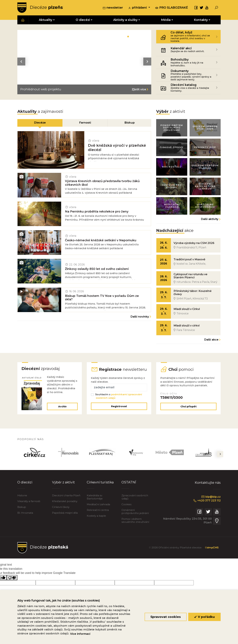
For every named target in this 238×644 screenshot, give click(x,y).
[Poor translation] (12, 586)
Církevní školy (61, 515)
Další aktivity (210, 221)
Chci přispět (188, 415)
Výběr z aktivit (64, 491)
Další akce (211, 343)
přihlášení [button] (138, 8)
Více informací (80, 634)
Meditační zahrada (98, 513)
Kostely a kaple (96, 524)
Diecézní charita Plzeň (66, 504)
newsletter (113, 8)
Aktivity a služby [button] (125, 20)
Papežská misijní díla (65, 521)
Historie (22, 504)
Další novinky (140, 320)
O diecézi (25, 491)
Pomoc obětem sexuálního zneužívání (135, 529)
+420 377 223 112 (206, 509)
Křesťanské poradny (65, 510)
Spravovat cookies (166, 617)
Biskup (22, 515)
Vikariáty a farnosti (29, 510)
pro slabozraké (172, 8)
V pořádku (205, 617)
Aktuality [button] (46, 20)
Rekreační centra (98, 518)
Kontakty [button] (201, 20)
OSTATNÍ (129, 491)
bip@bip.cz (211, 505)
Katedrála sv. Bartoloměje (95, 505)
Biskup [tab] (130, 123)
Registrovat (119, 415)
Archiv (62, 415)
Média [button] (166, 20)
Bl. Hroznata (25, 521)
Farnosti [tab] (85, 123)
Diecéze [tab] (40, 123)
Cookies (126, 513)
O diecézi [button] (83, 20)
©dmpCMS (211, 556)
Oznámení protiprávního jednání (135, 520)
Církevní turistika (101, 491)
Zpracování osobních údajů (135, 505)
